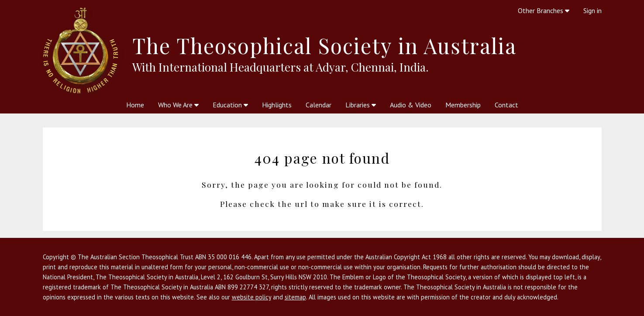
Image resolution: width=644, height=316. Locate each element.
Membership (463, 105)
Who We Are (178, 105)
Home (135, 105)
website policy (251, 297)
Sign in (592, 10)
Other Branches (544, 10)
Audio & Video (411, 105)
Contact (506, 105)
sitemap (295, 297)
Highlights (277, 105)
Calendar (319, 105)
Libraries (361, 105)
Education (230, 105)
